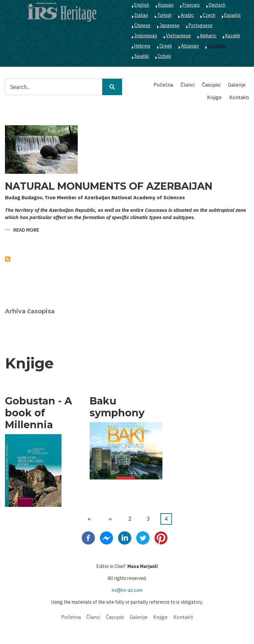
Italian (141, 15)
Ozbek (164, 56)
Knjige (214, 97)
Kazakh (233, 36)
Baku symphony (117, 407)
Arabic (187, 15)
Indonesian (146, 36)
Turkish (164, 15)
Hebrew (142, 46)
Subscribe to (8, 259)
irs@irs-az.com (127, 590)
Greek (166, 46)
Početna (163, 85)
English (142, 5)
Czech (209, 15)
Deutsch (217, 5)
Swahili (142, 56)
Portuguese (201, 25)
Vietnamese (178, 36)
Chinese (142, 25)
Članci (188, 85)
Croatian (217, 46)
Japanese (169, 25)
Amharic (208, 36)
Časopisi (211, 85)
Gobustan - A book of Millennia (39, 413)
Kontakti (239, 97)
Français (191, 5)
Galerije (237, 85)
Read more (26, 230)
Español (233, 15)
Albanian (190, 46)
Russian (166, 5)
